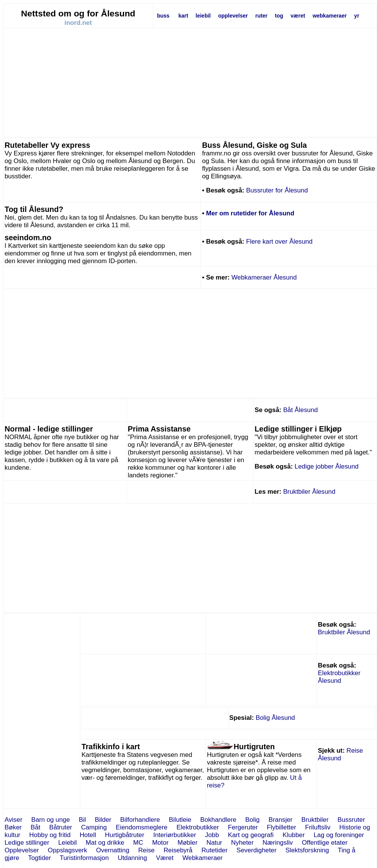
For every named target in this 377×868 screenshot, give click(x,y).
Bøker (13, 827)
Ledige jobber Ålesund (327, 466)
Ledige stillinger (27, 843)
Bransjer (281, 820)
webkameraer (330, 16)
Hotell (88, 835)
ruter (261, 16)
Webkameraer (202, 858)
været (298, 16)
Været (165, 858)
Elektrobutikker (197, 827)
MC (138, 843)
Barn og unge (51, 820)
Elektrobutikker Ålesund (339, 677)
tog (279, 16)
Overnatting (113, 850)
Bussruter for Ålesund (277, 190)
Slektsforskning (307, 850)
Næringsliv (278, 843)
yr (357, 16)
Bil (82, 820)
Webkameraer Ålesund (264, 277)
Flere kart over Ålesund (279, 242)
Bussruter (351, 820)
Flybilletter (281, 827)
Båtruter (61, 827)
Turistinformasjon (85, 858)
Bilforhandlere (140, 820)
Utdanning (133, 858)
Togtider (40, 858)
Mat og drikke (105, 843)
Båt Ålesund (300, 410)
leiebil (203, 16)
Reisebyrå (178, 850)
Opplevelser (22, 850)
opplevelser (233, 16)
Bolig (252, 820)
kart (183, 16)
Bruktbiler (315, 820)
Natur (214, 843)
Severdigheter (257, 850)
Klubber (293, 835)
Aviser (14, 820)
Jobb (212, 835)
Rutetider (214, 850)
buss (163, 16)
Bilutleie (180, 820)
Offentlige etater (325, 843)
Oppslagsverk (67, 850)
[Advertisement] (190, 82)
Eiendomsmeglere (142, 827)
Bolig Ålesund (275, 718)
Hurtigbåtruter (125, 835)
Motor (160, 843)
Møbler (187, 843)
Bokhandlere (218, 820)
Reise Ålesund (340, 754)
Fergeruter (243, 827)
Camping (94, 827)
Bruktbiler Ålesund (309, 492)
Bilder (103, 820)
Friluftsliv (317, 827)
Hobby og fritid (50, 835)
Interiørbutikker (175, 835)
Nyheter (242, 843)
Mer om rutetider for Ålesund (250, 213)
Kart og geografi (251, 835)
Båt (35, 827)
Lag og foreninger (339, 835)
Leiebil (67, 843)
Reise (146, 850)
